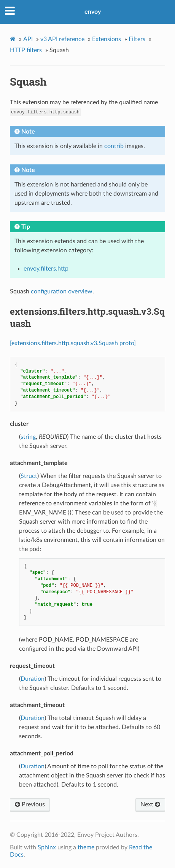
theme (86, 847)
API (28, 39)
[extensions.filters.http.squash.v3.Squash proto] (73, 343)
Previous (30, 804)
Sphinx (47, 847)
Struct (29, 476)
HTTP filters (26, 50)
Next (150, 804)
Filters (137, 39)
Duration (33, 679)
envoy (93, 12)
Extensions (107, 39)
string (28, 437)
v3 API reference (62, 39)
